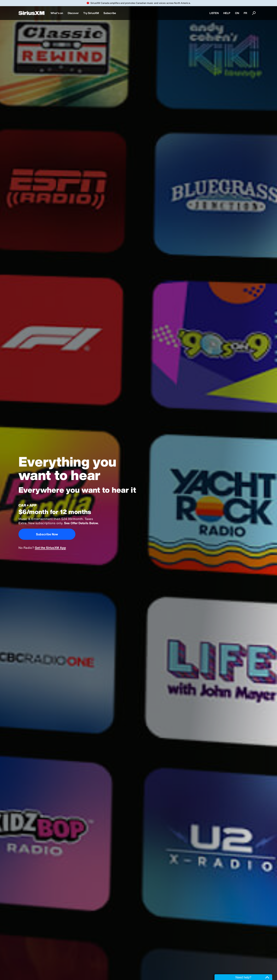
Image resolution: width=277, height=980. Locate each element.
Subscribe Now (47, 534)
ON (237, 13)
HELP (227, 13)
